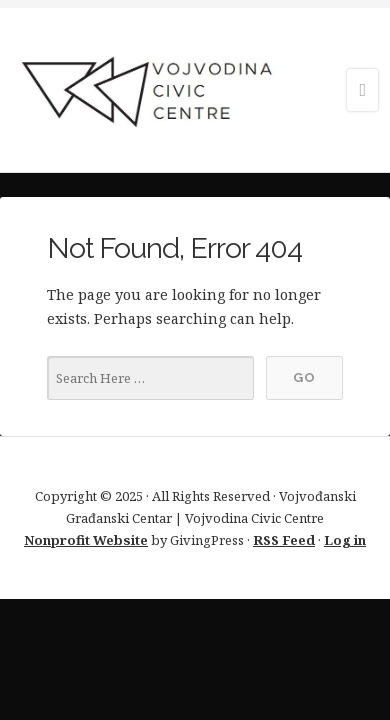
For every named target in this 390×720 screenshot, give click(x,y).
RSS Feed (284, 540)
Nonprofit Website (86, 540)
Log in (345, 540)
